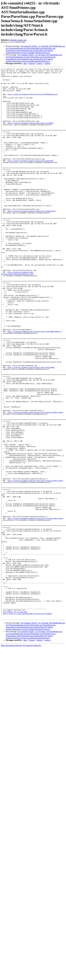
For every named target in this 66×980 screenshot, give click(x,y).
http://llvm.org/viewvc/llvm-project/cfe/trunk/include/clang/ (35, 481)
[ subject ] (40, 63)
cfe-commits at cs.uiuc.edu (15, 721)
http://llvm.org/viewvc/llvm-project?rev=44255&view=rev (33, 100)
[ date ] (25, 63)
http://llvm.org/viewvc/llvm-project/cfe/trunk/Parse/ (32, 240)
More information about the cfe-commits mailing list (21, 755)
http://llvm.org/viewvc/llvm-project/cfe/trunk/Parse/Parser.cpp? (17, 314)
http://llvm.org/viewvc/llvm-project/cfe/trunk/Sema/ (31, 427)
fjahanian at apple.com (18, 40)
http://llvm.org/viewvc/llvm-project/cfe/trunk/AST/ (31, 134)
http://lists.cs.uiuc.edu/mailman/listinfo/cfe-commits (27, 723)
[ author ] (48, 63)
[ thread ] (32, 63)
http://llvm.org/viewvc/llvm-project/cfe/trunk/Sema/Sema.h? (34, 384)
